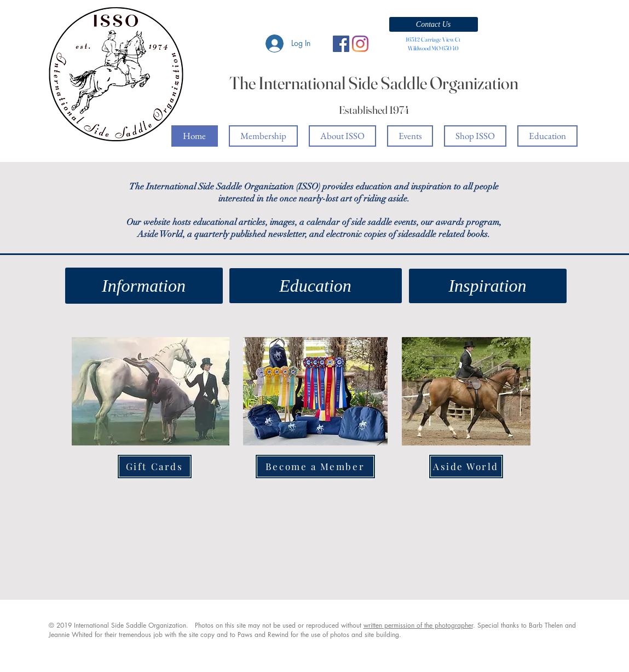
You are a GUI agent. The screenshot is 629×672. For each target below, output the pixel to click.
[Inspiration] (488, 286)
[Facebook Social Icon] (341, 44)
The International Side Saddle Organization (374, 83)
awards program (468, 222)
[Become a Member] (315, 467)
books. (478, 234)
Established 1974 (374, 110)
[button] (434, 24)
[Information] (144, 286)
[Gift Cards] (155, 467)
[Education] (316, 286)
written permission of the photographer (418, 625)
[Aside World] (466, 467)
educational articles (229, 222)
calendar (323, 222)
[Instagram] (360, 44)
